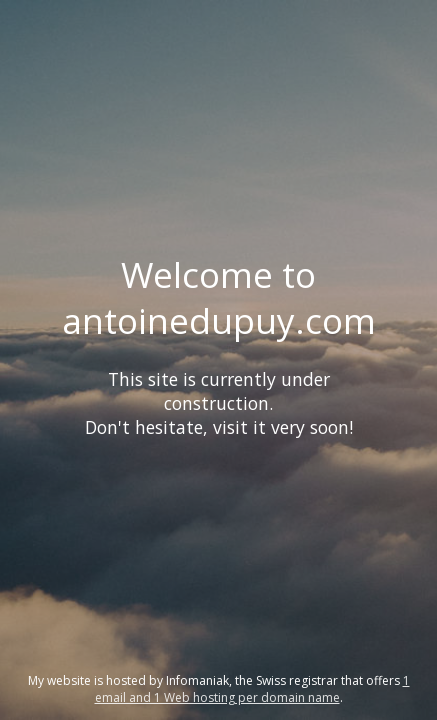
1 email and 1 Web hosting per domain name (252, 689)
